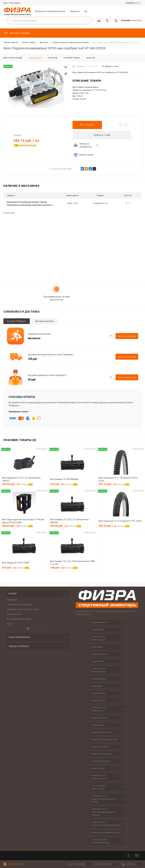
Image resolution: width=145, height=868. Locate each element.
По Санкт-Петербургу (17, 321)
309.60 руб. (17, 526)
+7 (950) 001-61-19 (99, 637)
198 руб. (64, 568)
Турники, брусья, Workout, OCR (19, 605)
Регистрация (15, 3)
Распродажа (12, 600)
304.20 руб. (114, 526)
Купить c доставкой (127, 336)
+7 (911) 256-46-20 (99, 786)
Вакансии (75, 11)
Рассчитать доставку (60, 169)
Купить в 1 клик (102, 135)
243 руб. (64, 484)
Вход (5, 3)
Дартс (9, 624)
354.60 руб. (17, 484)
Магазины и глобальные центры (50, 11)
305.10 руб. (114, 484)
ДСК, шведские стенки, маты (19, 619)
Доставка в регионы (45, 321)
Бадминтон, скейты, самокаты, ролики (23, 610)
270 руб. (16, 568)
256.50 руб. (66, 526)
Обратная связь (14, 864)
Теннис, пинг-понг (14, 614)
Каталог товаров (17, 33)
